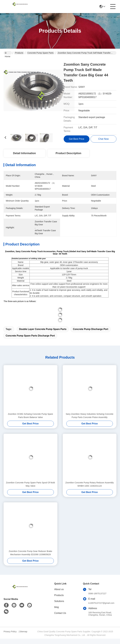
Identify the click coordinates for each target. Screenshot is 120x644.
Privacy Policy (10, 632)
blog (56, 607)
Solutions (59, 601)
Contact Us (60, 613)
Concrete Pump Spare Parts (40, 53)
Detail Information (24, 153)
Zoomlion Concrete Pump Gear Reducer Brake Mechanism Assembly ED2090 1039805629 (30, 553)
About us (59, 589)
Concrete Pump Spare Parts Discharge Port (30, 336)
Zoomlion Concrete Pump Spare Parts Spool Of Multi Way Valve (30, 484)
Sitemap (23, 632)
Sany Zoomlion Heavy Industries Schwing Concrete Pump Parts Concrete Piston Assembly (90, 416)
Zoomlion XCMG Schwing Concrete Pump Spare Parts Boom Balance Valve (30, 416)
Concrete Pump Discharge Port (91, 329)
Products (19, 53)
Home (8, 53)
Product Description (68, 153)
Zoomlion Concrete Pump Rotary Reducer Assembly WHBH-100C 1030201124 (90, 484)
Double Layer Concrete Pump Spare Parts (43, 329)
